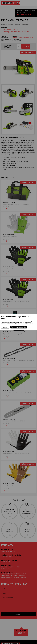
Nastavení (5, 327)
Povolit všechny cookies (19, 327)
